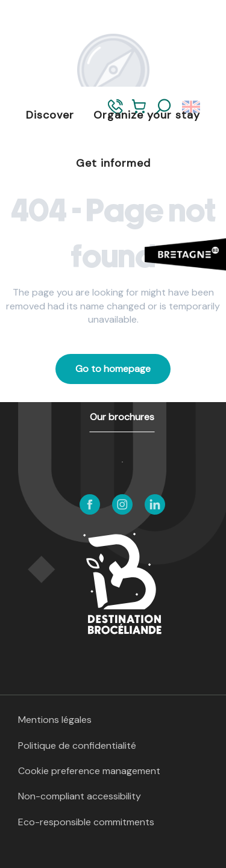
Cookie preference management (89, 771)
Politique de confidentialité (77, 746)
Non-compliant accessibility (80, 796)
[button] (163, 107)
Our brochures (122, 417)
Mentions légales (55, 720)
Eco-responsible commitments (86, 822)
